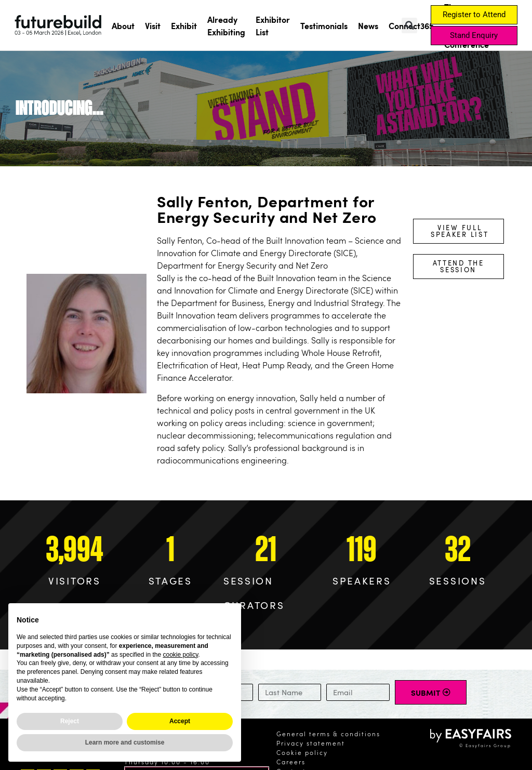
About (123, 25)
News (368, 25)
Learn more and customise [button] (125, 742)
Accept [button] (180, 721)
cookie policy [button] (180, 655)
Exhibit (184, 25)
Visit (153, 25)
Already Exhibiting (226, 25)
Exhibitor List (273, 25)
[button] (409, 25)
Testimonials (324, 25)
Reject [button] (70, 721)
